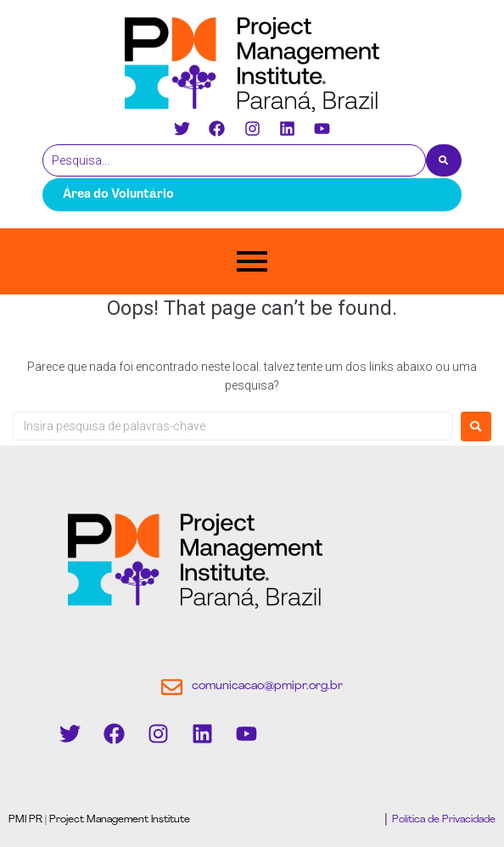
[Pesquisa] (234, 160)
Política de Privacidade (442, 820)
